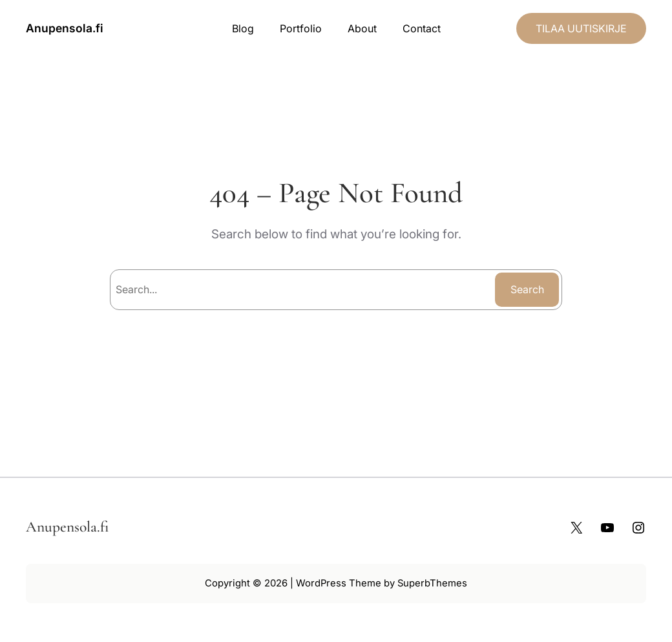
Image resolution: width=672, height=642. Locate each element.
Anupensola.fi (65, 28)
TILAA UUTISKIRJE (581, 28)
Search (527, 289)
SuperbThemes (432, 583)
